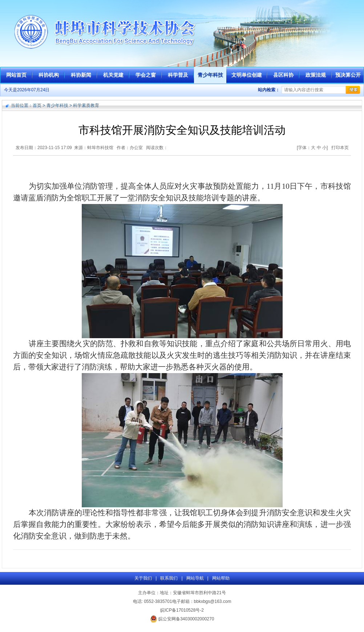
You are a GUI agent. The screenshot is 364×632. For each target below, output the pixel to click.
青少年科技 (210, 75)
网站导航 (195, 578)
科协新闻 (81, 75)
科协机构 (49, 75)
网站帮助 (221, 578)
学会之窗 (146, 75)
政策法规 (316, 75)
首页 (37, 105)
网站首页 (16, 75)
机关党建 (113, 75)
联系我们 (169, 578)
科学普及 (178, 75)
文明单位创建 (247, 75)
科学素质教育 (86, 105)
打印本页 (340, 148)
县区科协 (283, 75)
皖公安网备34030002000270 (182, 619)
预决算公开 (348, 75)
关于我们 (143, 578)
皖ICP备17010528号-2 (182, 610)
